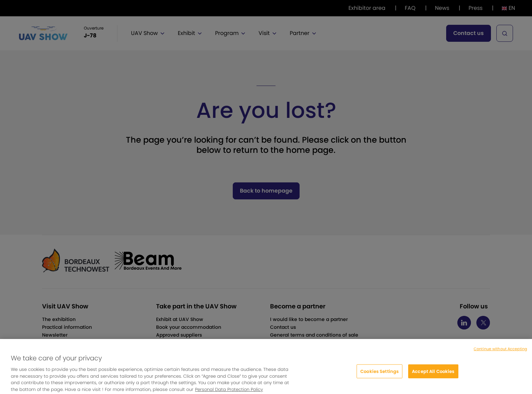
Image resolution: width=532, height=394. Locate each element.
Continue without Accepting (500, 352)
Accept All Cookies (433, 374)
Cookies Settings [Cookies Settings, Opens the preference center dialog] (379, 374)
